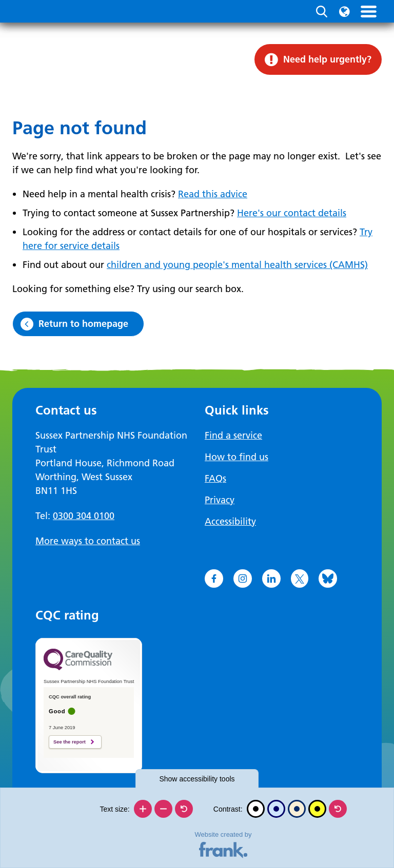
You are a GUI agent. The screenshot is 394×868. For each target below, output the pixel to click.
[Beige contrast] (297, 809)
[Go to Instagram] (243, 578)
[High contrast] (317, 809)
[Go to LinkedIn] (271, 578)
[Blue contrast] (276, 809)
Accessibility (230, 521)
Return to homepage (83, 324)
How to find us (237, 457)
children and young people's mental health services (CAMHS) (237, 265)
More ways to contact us (88, 541)
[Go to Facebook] (214, 578)
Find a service (233, 435)
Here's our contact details (292, 213)
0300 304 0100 (84, 516)
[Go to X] (300, 578)
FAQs (215, 478)
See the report (70, 742)
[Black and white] (256, 809)
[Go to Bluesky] (328, 578)
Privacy (220, 500)
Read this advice (213, 194)
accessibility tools (197, 779)
